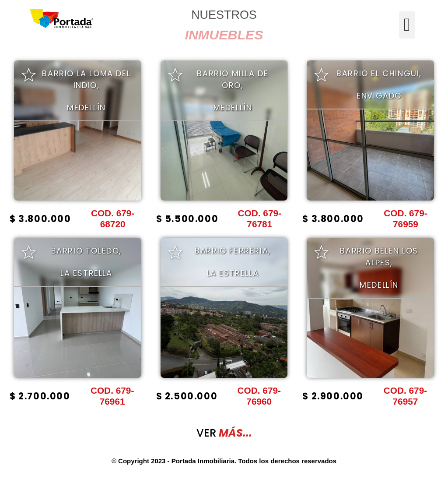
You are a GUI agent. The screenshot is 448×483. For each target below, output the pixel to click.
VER (224, 433)
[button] (407, 25)
